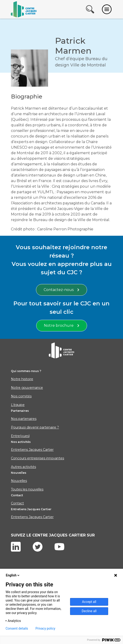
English (13, 575)
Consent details (17, 628)
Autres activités (23, 467)
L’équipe (18, 405)
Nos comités (21, 396)
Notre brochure (62, 325)
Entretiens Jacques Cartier (32, 450)
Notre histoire (22, 379)
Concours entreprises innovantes (37, 458)
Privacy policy (45, 628)
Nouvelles (19, 481)
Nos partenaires (24, 419)
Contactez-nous (61, 290)
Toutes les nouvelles (27, 489)
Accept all (89, 602)
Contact (17, 503)
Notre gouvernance (27, 388)
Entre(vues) (20, 436)
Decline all (89, 611)
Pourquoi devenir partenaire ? (35, 427)
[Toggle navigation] (107, 9)
